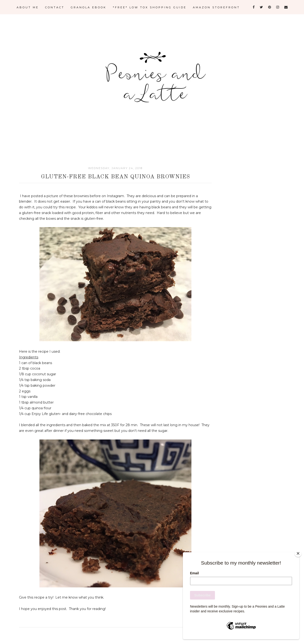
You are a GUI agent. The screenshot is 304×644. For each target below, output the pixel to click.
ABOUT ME (28, 7)
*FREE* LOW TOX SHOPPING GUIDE (150, 7)
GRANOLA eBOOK (89, 7)
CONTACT (55, 7)
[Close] (298, 553)
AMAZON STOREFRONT (216, 7)
